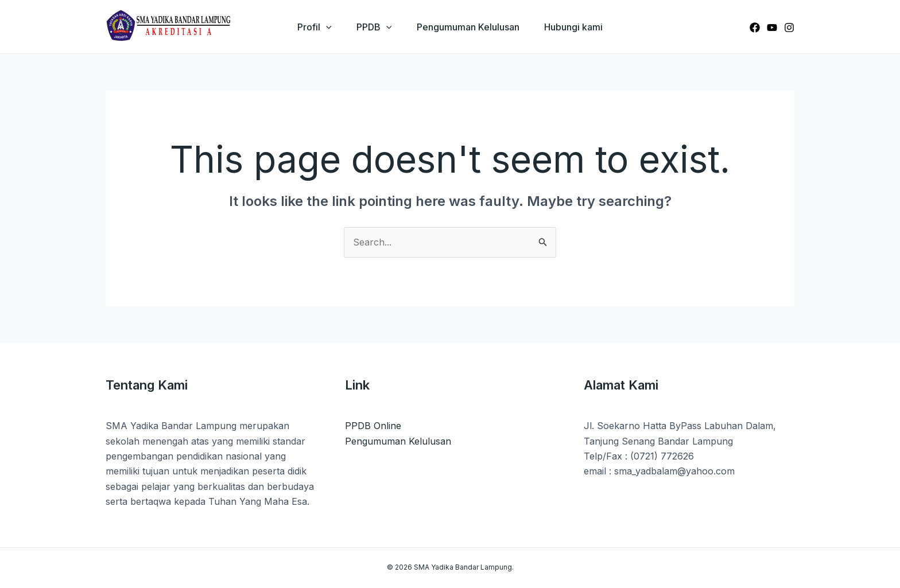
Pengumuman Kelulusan (469, 27)
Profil (311, 27)
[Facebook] (755, 28)
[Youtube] (772, 28)
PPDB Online (373, 426)
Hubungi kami (577, 27)
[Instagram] (789, 28)
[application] (322, 27)
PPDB (373, 27)
